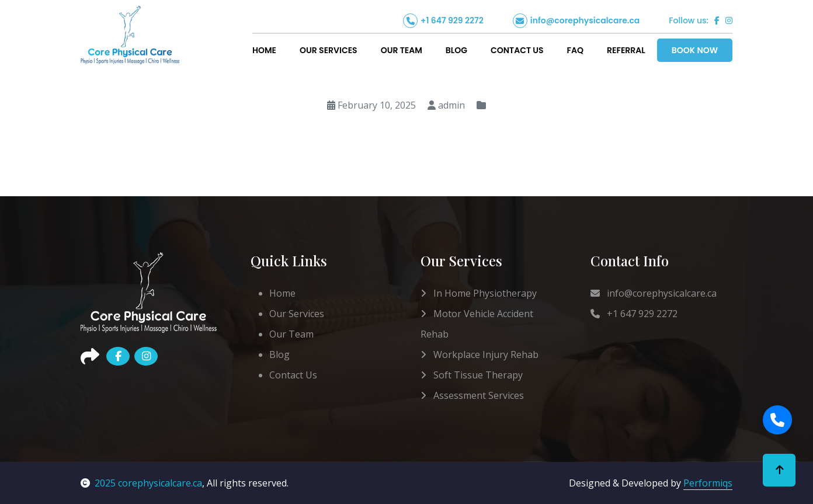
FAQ (575, 50)
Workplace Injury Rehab (480, 354)
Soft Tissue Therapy (472, 375)
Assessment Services (472, 395)
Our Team (402, 50)
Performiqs (708, 483)
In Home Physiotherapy (479, 293)
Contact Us (517, 50)
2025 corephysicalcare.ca (141, 483)
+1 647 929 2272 (452, 20)
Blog (456, 50)
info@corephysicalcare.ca (585, 20)
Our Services (329, 50)
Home (264, 50)
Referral (626, 50)
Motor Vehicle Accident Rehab (477, 324)
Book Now (695, 50)
